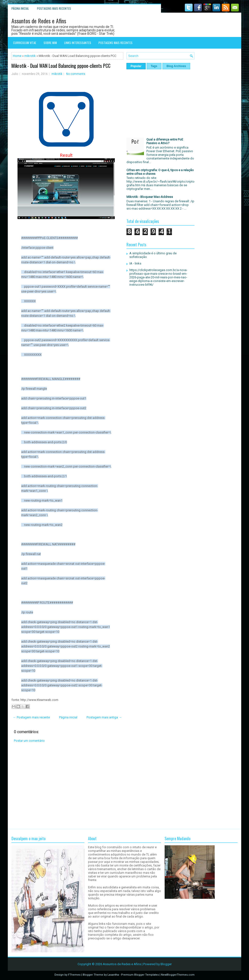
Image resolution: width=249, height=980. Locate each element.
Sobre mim (50, 43)
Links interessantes (78, 43)
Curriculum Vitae (25, 43)
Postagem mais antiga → (104, 717)
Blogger (166, 964)
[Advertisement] (67, 786)
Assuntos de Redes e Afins (39, 21)
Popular (136, 66)
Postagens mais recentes (54, 8)
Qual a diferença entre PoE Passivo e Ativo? (165, 141)
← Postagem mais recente (31, 717)
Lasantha (113, 975)
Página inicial (20, 8)
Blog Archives (176, 66)
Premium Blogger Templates (140, 975)
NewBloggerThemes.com (178, 975)
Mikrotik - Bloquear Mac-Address (150, 197)
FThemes (74, 975)
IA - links (135, 263)
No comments (76, 74)
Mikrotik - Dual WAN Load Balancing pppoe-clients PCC (61, 66)
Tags (154, 66)
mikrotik (30, 56)
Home (17, 56)
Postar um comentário (29, 741)
